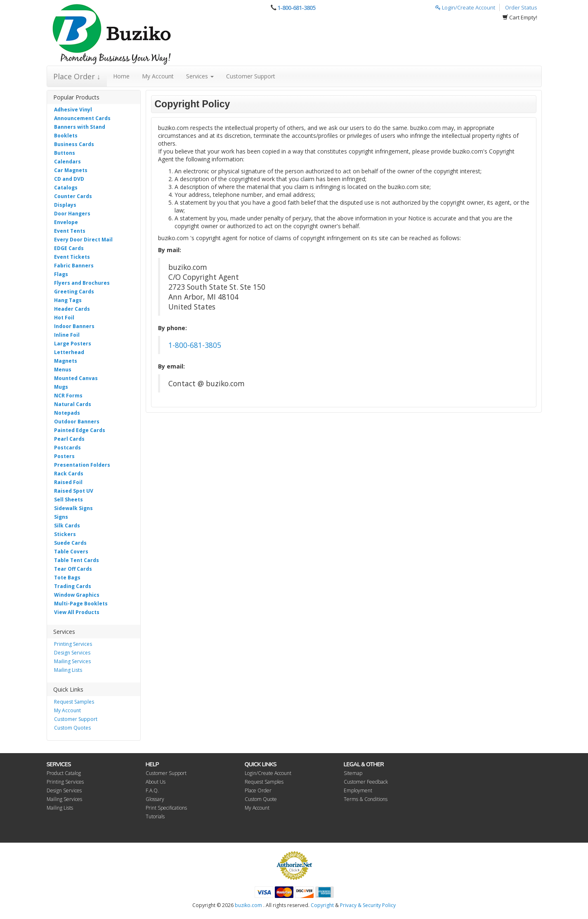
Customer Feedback (366, 782)
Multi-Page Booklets (81, 604)
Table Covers (71, 552)
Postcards (67, 448)
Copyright (322, 905)
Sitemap (353, 773)
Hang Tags (68, 300)
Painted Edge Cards (80, 430)
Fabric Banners (74, 266)
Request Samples (74, 702)
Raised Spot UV (74, 491)
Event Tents (70, 231)
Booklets (66, 136)
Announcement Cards (82, 118)
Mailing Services (72, 661)
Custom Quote (261, 799)
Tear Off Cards (73, 569)
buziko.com (248, 905)
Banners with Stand (80, 127)
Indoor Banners (74, 326)
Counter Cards (73, 196)
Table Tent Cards (77, 560)
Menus (63, 370)
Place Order (258, 790)
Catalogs (66, 188)
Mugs (61, 387)
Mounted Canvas (76, 378)
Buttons (65, 153)
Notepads (67, 413)
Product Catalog (64, 773)
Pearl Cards (69, 439)
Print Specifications (166, 808)
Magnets (66, 361)
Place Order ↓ (77, 76)
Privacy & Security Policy (368, 905)
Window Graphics (77, 595)
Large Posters (73, 344)
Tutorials (155, 816)
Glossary (155, 799)
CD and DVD (69, 179)
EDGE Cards (69, 248)
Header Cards (72, 309)
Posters (64, 456)
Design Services (72, 653)
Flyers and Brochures (82, 283)
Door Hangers (72, 214)
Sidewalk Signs (73, 508)
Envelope (66, 222)
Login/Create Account (465, 7)
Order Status (521, 7)
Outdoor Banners (77, 422)
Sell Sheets (68, 500)
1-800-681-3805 (296, 8)
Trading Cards (73, 586)
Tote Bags (67, 578)
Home (121, 76)
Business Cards (74, 144)
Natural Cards (73, 404)
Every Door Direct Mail (83, 240)
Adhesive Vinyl (73, 110)
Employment (358, 790)
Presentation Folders (82, 465)
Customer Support (251, 76)
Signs (61, 517)
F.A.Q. (152, 790)
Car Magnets (71, 170)
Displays (65, 205)
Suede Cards (70, 543)
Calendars (67, 162)
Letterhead (69, 352)
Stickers (65, 534)
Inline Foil (67, 335)
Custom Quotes (72, 728)
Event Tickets (72, 257)
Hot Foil (64, 318)
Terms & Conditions (366, 799)
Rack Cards (69, 474)
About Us (156, 782)
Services (200, 76)
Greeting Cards (74, 292)
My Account (158, 76)
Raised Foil (68, 482)
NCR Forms (68, 396)
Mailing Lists (68, 670)
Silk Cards (67, 526)
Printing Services (73, 644)
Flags (61, 274)
